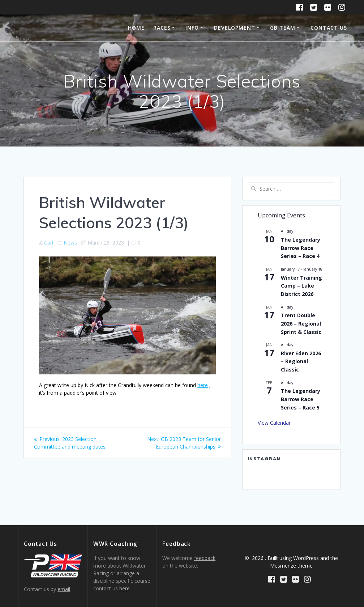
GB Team (283, 28)
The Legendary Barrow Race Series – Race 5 (301, 399)
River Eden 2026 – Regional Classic (301, 361)
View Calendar (274, 423)
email (64, 589)
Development (235, 28)
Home (136, 28)
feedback (205, 558)
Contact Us (329, 28)
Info (192, 28)
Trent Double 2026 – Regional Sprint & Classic (301, 323)
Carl (49, 243)
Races (162, 28)
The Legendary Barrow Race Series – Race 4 (301, 248)
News (70, 243)
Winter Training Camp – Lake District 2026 (301, 286)
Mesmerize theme (291, 566)
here (203, 385)
